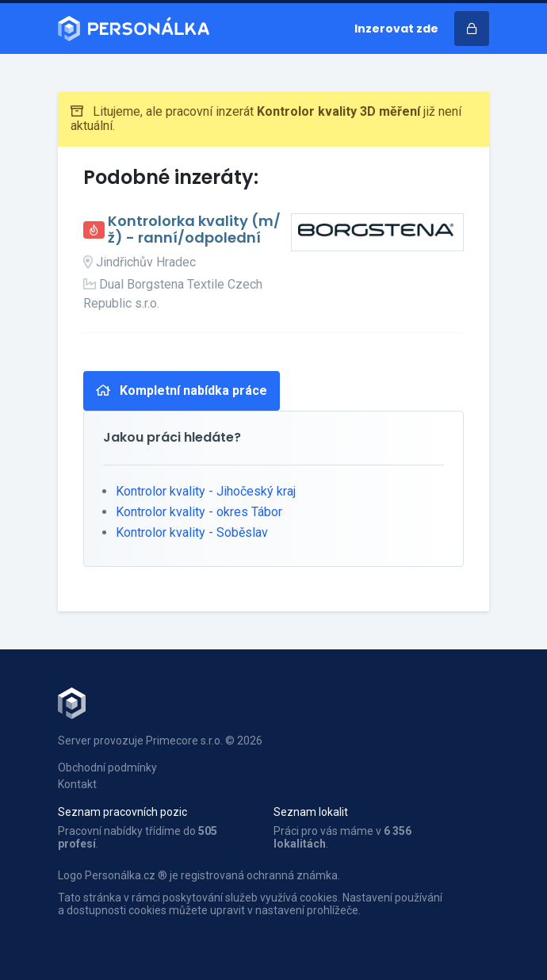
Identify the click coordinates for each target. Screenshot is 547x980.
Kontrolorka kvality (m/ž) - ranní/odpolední (194, 230)
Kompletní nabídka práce (182, 390)
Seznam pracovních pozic (122, 812)
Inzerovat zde (396, 29)
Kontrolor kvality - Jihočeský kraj (206, 491)
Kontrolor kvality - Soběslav (192, 532)
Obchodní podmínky (107, 768)
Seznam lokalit (311, 812)
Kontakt (77, 784)
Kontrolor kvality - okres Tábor (199, 512)
